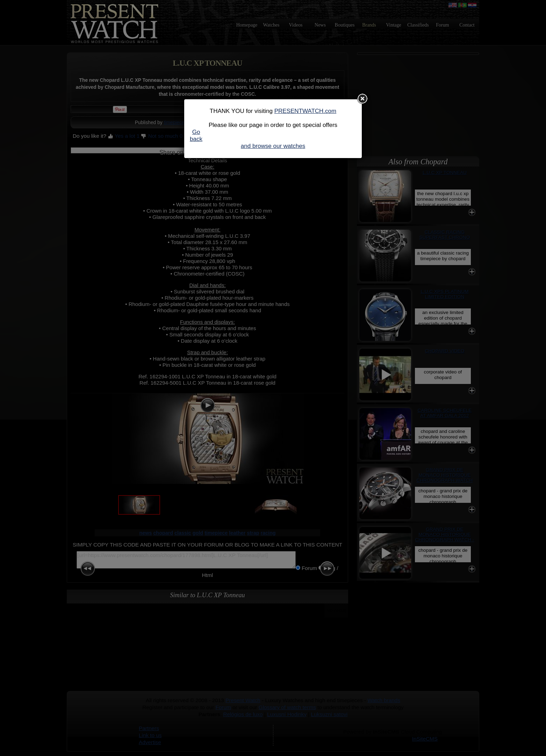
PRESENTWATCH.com (306, 111)
